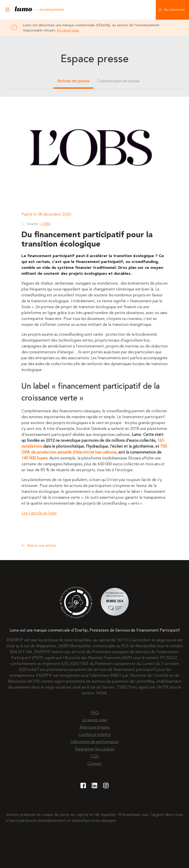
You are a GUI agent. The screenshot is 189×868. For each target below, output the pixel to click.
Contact (95, 764)
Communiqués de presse (118, 81)
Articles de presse (73, 81)
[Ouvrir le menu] (7, 10)
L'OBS (46, 224)
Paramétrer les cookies (95, 749)
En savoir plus (68, 30)
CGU (95, 757)
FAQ (95, 713)
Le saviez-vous (94, 720)
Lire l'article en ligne (39, 513)
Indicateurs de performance (94, 742)
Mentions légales (95, 728)
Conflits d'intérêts (94, 735)
